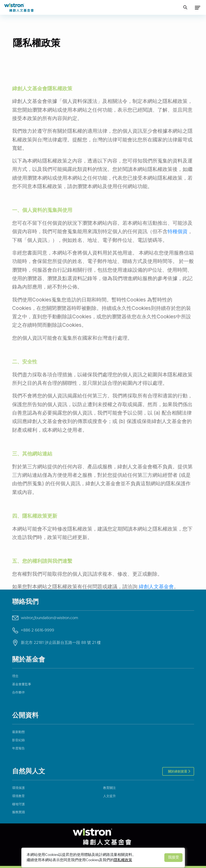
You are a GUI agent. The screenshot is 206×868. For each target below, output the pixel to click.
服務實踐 (18, 812)
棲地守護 (18, 804)
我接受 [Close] (174, 857)
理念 (15, 676)
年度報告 (18, 748)
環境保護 (18, 788)
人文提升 (109, 796)
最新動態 (18, 732)
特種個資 (178, 261)
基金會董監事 (22, 684)
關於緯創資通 (178, 771)
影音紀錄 (18, 740)
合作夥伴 (18, 692)
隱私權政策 (123, 860)
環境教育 (18, 796)
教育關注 (109, 788)
